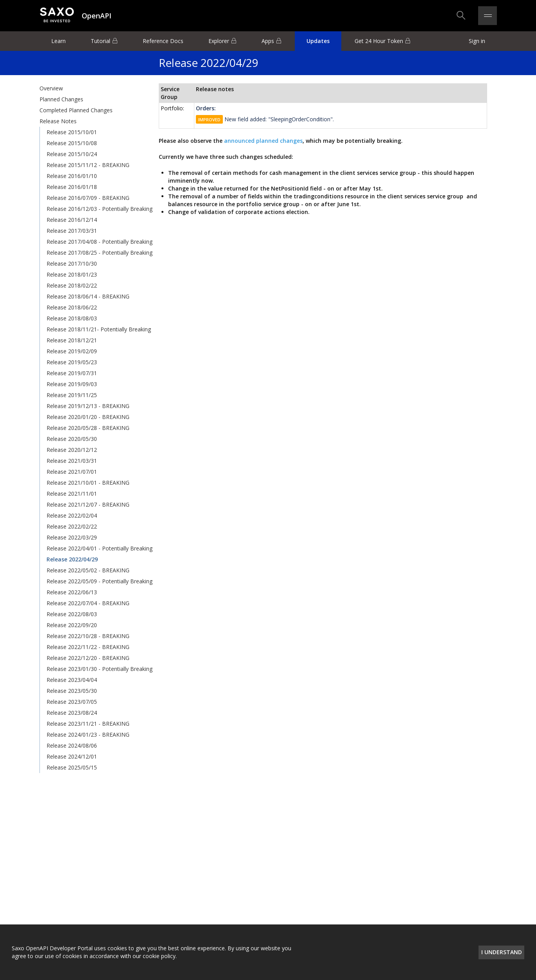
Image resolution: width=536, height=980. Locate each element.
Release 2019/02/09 (72, 351)
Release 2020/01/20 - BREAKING (88, 417)
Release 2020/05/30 (72, 439)
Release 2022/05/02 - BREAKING (88, 570)
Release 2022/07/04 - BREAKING (88, 603)
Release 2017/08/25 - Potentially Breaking (99, 253)
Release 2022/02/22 (72, 526)
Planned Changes (61, 99)
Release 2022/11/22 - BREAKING (88, 647)
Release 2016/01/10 (72, 176)
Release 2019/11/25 (72, 395)
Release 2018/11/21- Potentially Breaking (99, 329)
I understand (502, 952)
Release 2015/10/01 (72, 132)
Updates (318, 41)
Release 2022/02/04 (72, 515)
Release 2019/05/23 (72, 362)
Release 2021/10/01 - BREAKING (88, 483)
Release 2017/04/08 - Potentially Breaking (99, 242)
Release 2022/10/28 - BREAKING (88, 636)
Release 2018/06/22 (72, 307)
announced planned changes (263, 141)
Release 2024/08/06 (72, 745)
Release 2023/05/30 (72, 691)
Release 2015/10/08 (72, 143)
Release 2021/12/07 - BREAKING (88, 504)
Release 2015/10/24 (72, 154)
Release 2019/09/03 (72, 384)
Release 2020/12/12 (72, 450)
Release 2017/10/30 (72, 263)
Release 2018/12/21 (72, 340)
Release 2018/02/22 (72, 285)
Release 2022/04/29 (72, 559)
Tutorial (100, 41)
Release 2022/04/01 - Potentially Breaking (99, 548)
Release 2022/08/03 (72, 614)
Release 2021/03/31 (72, 461)
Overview (51, 88)
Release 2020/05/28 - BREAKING (88, 428)
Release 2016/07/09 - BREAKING (88, 198)
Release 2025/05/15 (72, 767)
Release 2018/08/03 (72, 318)
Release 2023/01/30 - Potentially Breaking (99, 669)
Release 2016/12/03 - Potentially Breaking (99, 209)
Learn (58, 41)
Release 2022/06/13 (72, 592)
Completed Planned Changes (76, 110)
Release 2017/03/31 (72, 231)
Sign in (477, 41)
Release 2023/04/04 (72, 680)
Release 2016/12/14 (72, 220)
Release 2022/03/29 (72, 537)
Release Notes (58, 121)
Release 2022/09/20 (72, 625)
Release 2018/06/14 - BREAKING (88, 296)
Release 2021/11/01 (72, 494)
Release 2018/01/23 (72, 274)
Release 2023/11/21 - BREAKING (88, 724)
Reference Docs (163, 41)
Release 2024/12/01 (72, 756)
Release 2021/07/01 (72, 472)
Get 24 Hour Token (379, 41)
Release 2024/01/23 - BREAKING (88, 735)
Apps (268, 41)
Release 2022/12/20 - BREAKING (88, 658)
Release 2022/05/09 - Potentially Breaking (99, 581)
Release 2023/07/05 (72, 702)
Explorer (219, 41)
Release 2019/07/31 (72, 373)
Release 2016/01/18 (72, 187)
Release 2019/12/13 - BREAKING (88, 406)
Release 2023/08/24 (72, 713)
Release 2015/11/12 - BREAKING (88, 165)
